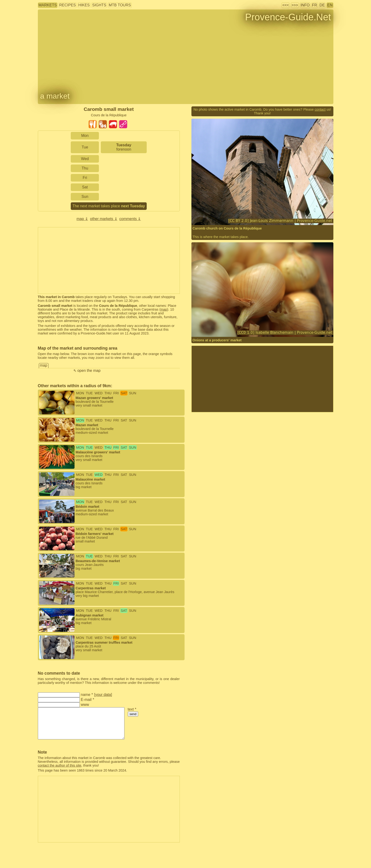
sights (99, 5)
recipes (67, 5)
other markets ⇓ (104, 219)
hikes (84, 5)
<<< (286, 5)
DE (322, 5)
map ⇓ (82, 219)
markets (48, 5)
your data (103, 695)
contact (320, 109)
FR (315, 5)
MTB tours (120, 5)
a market (55, 96)
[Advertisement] (109, 260)
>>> (295, 5)
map (164, 309)
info (305, 5)
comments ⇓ (130, 219)
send (133, 714)
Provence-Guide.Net (288, 17)
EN (330, 5)
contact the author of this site (60, 765)
